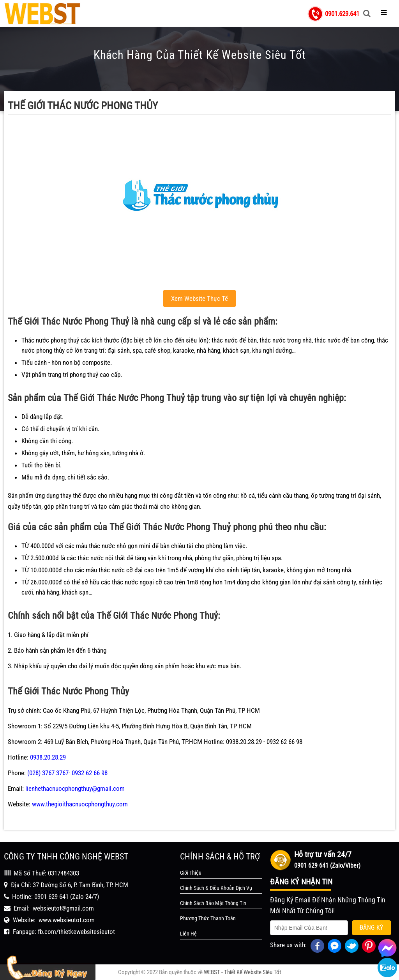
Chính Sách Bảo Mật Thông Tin (213, 903)
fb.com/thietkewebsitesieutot (76, 932)
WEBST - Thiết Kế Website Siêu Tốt (242, 972)
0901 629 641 (51, 897)
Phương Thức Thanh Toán (208, 918)
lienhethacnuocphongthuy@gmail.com (75, 788)
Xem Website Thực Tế (199, 298)
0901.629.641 (342, 14)
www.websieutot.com (67, 920)
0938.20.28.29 (48, 757)
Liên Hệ (188, 934)
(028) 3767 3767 (48, 773)
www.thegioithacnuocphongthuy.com (80, 804)
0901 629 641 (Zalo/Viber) (327, 865)
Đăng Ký (372, 928)
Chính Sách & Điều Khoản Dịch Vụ (216, 888)
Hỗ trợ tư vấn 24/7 (323, 854)
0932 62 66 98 (90, 773)
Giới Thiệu (191, 873)
